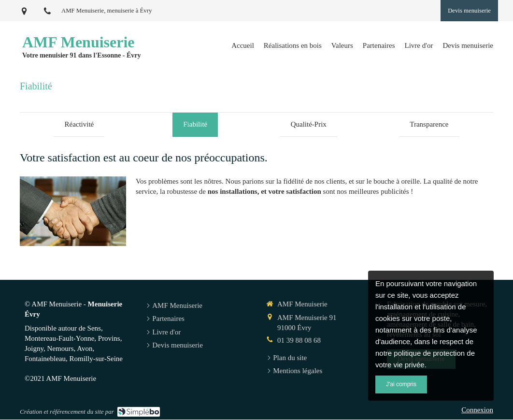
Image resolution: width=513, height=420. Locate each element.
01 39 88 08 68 (299, 341)
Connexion (477, 411)
